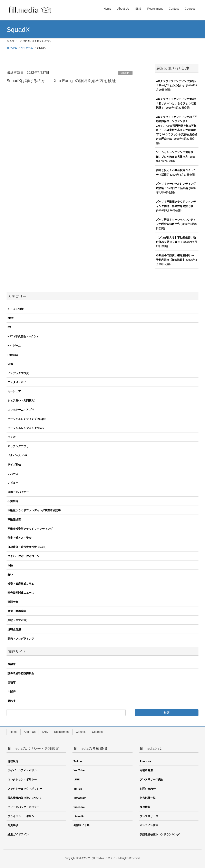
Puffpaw (13, 355)
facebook (79, 807)
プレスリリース (149, 816)
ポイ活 (12, 437)
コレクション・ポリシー (22, 779)
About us (145, 761)
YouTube (79, 770)
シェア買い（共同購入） (22, 401)
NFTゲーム (14, 346)
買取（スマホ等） (18, 620)
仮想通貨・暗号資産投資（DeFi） (28, 547)
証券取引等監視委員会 (21, 673)
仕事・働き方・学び (19, 538)
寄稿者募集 (146, 770)
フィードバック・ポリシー (23, 807)
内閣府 (12, 692)
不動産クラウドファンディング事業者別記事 (34, 510)
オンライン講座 (149, 825)
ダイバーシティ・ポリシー (23, 770)
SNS (45, 732)
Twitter (78, 761)
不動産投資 (14, 520)
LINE (77, 779)
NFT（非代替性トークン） (23, 336)
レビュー (13, 483)
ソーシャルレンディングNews (26, 428)
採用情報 (145, 807)
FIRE (11, 318)
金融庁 (12, 664)
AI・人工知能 (16, 309)
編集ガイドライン (18, 834)
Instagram (80, 798)
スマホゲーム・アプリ (21, 410)
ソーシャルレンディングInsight (27, 419)
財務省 (12, 701)
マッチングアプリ (18, 446)
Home (14, 732)
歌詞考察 (13, 602)
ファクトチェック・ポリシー (25, 789)
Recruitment (62, 732)
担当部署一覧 (148, 798)
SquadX (125, 73)
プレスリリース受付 (152, 779)
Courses (97, 732)
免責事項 (13, 825)
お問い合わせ (148, 789)
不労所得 (13, 501)
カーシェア (14, 391)
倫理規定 (13, 761)
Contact (81, 732)
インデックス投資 (18, 373)
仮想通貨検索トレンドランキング (160, 834)
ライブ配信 (14, 465)
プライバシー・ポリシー (22, 816)
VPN (10, 364)
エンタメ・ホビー (18, 382)
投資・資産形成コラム (21, 584)
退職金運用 (14, 629)
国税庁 (12, 682)
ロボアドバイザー (18, 492)
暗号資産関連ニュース (21, 593)
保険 (10, 565)
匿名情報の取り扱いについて (25, 798)
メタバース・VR (17, 455)
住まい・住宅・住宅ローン (23, 556)
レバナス (13, 474)
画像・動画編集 (17, 611)
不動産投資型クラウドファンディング (30, 529)
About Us (30, 732)
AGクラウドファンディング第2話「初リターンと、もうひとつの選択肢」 (176, 103)
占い (10, 574)
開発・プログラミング (21, 639)
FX (9, 327)
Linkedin (79, 816)
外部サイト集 (81, 825)
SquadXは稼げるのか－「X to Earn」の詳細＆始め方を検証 (61, 81)
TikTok (78, 789)
